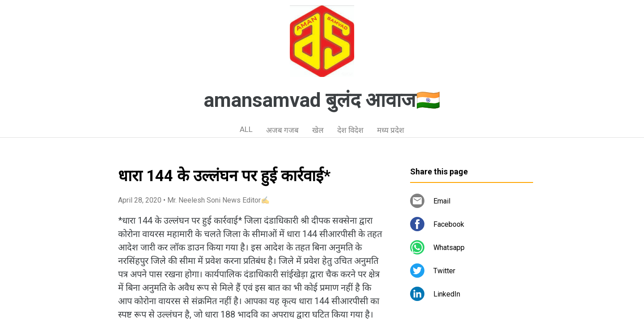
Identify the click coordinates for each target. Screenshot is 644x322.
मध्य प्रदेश (391, 130)
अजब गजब (282, 130)
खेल (318, 130)
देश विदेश (350, 130)
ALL (246, 129)
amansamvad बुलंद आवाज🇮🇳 (322, 100)
